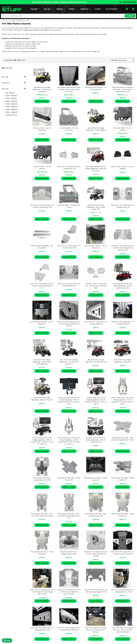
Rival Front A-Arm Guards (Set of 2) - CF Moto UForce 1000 (69, 247)
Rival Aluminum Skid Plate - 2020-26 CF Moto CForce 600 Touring (42, 515)
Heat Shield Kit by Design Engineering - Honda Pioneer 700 (96, 361)
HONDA (73, 9)
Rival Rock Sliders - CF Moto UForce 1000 (69, 129)
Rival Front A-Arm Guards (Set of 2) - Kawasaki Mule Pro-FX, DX (123, 591)
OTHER (99, 9)
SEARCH (130, 16)
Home (3, 21)
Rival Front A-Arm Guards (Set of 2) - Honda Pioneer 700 (69, 168)
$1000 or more (10, 115)
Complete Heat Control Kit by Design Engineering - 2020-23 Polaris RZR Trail (96, 440)
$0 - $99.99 (9, 93)
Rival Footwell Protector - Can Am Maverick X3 (96, 247)
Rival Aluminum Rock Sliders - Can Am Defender (42, 247)
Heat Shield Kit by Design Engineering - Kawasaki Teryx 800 (42, 399)
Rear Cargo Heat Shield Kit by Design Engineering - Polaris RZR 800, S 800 (96, 169)
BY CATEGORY (113, 9)
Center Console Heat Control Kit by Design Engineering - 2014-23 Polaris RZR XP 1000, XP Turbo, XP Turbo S (123, 401)
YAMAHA (61, 9)
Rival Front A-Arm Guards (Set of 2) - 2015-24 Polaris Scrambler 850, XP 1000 (69, 324)
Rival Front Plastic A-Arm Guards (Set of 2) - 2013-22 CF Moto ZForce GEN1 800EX (123, 630)
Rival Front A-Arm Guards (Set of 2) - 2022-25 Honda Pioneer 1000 (42, 206)
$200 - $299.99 (10, 101)
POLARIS (35, 9)
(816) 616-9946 (128, 2)
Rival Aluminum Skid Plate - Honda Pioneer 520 (42, 553)
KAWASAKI (86, 9)
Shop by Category (11, 21)
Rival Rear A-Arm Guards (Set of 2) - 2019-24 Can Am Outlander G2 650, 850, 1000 (123, 248)
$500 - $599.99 (10, 109)
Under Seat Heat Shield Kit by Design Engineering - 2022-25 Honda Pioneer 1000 (123, 286)
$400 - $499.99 (11, 107)
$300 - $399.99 (10, 104)
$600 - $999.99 (10, 112)
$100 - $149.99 (10, 96)
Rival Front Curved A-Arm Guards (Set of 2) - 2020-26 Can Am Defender (96, 630)
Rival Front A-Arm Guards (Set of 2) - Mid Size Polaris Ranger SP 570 (96, 591)
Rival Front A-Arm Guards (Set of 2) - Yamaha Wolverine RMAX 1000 (69, 629)
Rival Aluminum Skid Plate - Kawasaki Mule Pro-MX (69, 553)
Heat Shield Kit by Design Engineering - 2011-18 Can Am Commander (42, 89)
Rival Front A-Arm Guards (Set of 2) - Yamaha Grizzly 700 (123, 206)
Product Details (42, 101)
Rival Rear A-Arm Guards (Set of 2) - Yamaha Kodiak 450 (123, 323)
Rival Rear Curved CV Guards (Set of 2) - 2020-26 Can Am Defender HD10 (96, 286)
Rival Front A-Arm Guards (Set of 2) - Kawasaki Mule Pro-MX (42, 629)
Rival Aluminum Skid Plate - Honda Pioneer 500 (123, 515)
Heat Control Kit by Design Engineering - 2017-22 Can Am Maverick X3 (69, 362)
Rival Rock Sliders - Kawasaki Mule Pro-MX (69, 206)
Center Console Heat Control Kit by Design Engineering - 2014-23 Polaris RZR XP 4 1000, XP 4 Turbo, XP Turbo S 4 (69, 441)
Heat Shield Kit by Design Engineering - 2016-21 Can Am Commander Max (42, 362)
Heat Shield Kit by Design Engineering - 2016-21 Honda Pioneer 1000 (96, 207)
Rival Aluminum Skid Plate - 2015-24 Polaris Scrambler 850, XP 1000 (123, 439)
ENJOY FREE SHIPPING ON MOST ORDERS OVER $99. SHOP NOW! (59, 2)
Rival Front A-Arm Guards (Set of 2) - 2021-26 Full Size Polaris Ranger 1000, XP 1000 (42, 592)
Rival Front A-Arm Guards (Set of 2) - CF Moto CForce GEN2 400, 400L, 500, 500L (69, 592)
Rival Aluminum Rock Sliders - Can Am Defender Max (96, 88)
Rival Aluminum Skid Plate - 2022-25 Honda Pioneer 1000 (96, 515)
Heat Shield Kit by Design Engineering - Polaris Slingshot (96, 129)
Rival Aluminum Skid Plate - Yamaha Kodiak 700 (123, 479)
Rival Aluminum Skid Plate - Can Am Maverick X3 (42, 323)
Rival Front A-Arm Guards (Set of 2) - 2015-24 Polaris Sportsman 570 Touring (96, 554)
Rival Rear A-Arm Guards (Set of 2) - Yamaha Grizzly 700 (69, 285)
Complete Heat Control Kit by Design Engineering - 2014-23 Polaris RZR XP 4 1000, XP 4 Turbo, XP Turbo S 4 (42, 441)
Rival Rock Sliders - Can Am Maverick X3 (42, 129)
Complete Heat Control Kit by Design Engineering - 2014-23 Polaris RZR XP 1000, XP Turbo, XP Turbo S (96, 401)
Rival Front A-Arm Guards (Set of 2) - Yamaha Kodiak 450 (96, 323)
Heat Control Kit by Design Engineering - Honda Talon (123, 361)
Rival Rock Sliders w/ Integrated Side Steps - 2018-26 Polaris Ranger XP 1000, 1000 (123, 89)
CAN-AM (48, 9)
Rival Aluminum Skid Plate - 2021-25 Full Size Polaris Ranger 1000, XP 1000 (69, 516)
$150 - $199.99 (10, 98)
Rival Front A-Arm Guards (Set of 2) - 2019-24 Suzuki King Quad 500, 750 (42, 286)
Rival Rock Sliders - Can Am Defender (123, 129)
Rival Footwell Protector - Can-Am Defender (123, 168)
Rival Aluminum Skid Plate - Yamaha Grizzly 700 (96, 479)
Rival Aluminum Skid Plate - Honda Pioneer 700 (69, 479)
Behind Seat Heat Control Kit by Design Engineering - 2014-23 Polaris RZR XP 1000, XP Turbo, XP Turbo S (69, 401)
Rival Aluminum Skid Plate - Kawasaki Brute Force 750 (42, 479)
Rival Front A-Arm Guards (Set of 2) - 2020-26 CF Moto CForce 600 (123, 553)
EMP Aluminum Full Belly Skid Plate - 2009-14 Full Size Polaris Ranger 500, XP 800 (69, 89)
